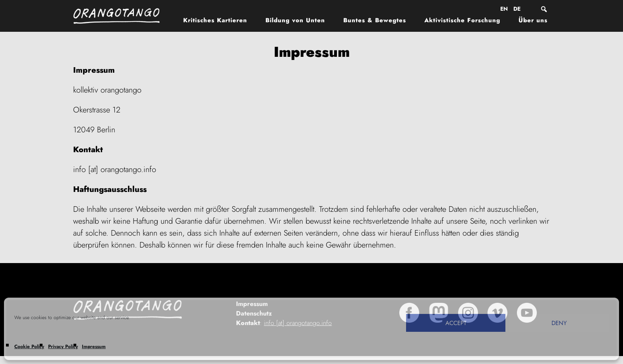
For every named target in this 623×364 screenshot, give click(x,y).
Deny (559, 323)
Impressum (94, 347)
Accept (456, 323)
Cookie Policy (29, 347)
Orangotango (121, 16)
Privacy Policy (63, 347)
